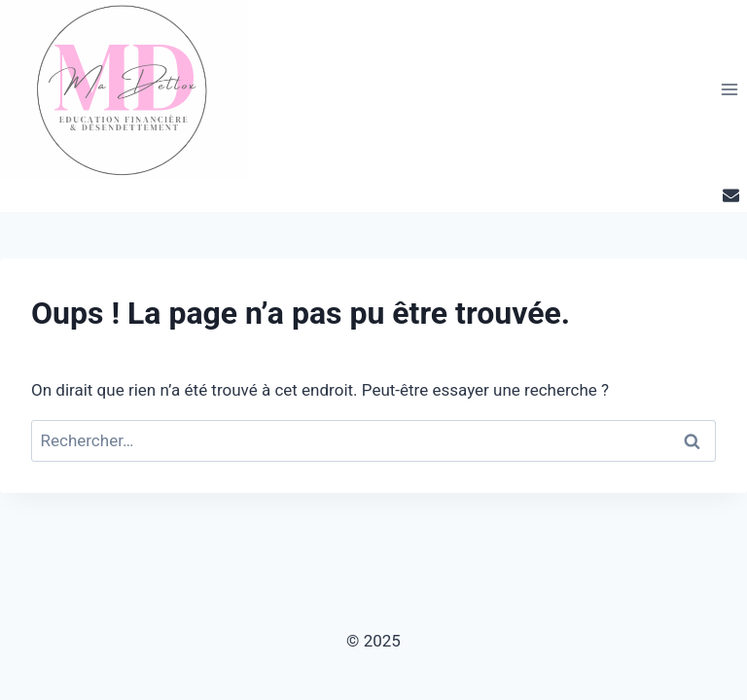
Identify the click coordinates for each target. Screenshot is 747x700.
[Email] (730, 195)
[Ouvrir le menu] (729, 89)
